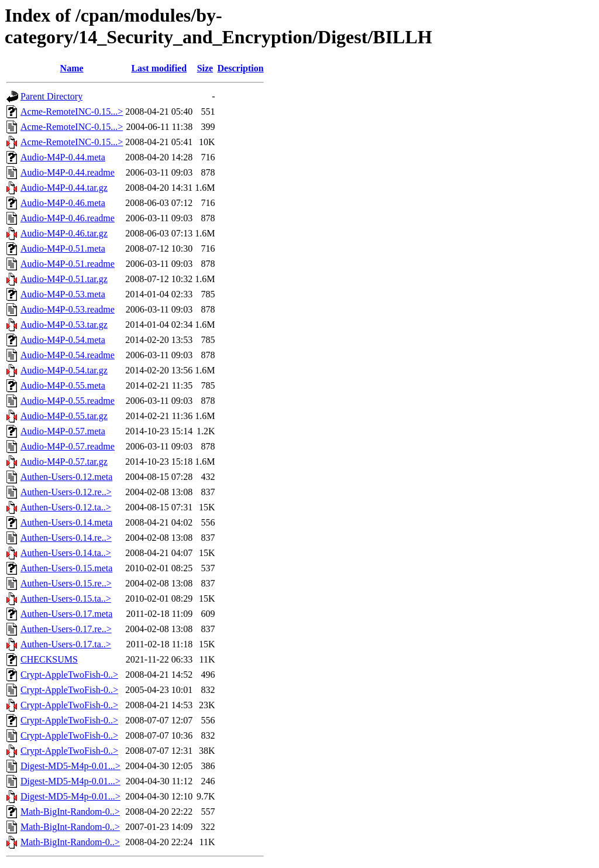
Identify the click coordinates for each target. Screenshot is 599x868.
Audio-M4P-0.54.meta (63, 340)
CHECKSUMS (49, 659)
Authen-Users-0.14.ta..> (66, 553)
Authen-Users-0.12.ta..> (66, 507)
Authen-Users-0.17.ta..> (66, 644)
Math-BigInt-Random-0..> (70, 812)
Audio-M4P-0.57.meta (63, 431)
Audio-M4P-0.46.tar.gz (64, 233)
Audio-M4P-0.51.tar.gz (64, 279)
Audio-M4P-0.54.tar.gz (64, 370)
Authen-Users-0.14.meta (66, 522)
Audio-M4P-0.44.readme (68, 172)
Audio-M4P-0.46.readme (68, 218)
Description (241, 68)
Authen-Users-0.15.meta (66, 568)
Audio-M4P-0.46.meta (63, 203)
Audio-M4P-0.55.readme (68, 401)
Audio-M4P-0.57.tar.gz (64, 462)
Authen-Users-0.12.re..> (66, 492)
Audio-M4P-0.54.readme (68, 355)
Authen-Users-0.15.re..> (66, 583)
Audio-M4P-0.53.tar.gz (64, 325)
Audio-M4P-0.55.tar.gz (64, 416)
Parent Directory (51, 96)
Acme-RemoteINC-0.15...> (72, 111)
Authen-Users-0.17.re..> (66, 629)
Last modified (159, 68)
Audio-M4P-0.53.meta (63, 294)
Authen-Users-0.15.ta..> (66, 598)
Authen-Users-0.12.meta (66, 477)
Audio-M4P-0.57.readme (68, 446)
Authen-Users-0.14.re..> (66, 538)
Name (72, 68)
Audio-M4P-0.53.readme (68, 309)
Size (205, 68)
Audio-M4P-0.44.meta (63, 157)
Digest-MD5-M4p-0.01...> (70, 766)
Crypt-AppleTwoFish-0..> (69, 675)
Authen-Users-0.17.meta (66, 614)
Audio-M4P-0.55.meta (63, 385)
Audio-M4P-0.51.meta (63, 248)
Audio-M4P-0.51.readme (68, 264)
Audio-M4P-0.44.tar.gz (64, 188)
